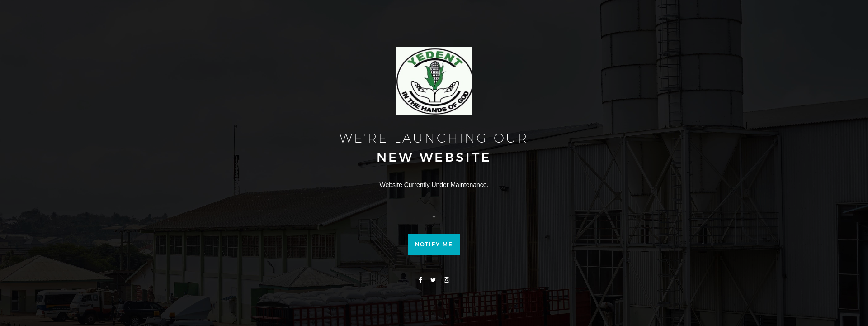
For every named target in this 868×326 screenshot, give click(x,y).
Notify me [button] (434, 261)
